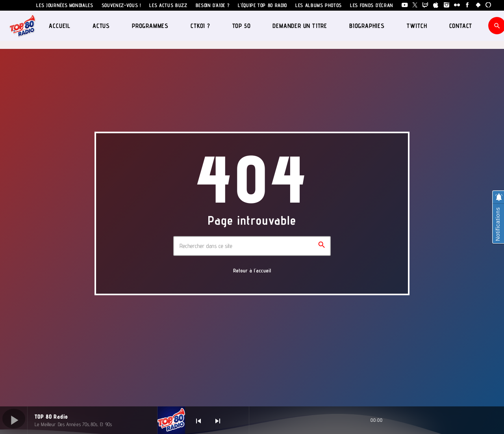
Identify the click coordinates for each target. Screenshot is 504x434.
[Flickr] (457, 5)
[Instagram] (447, 5)
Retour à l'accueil (252, 271)
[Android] (478, 5)
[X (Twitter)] (415, 5)
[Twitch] (425, 5)
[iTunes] (436, 5)
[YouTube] (405, 5)
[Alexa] (488, 5)
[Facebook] (468, 5)
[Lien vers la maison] (23, 26)
